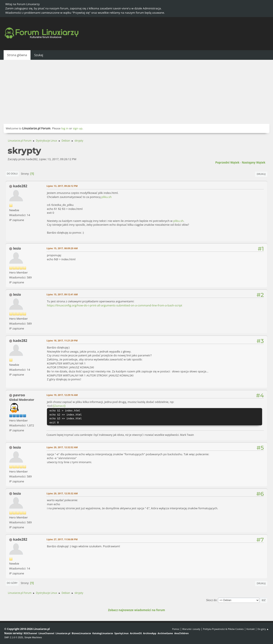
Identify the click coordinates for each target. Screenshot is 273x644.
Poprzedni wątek (227, 162)
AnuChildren (181, 633)
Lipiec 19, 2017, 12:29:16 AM (62, 395)
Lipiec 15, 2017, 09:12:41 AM (62, 294)
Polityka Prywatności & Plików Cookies (223, 629)
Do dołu (12, 173)
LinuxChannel (46, 633)
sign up (78, 128)
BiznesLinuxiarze (81, 633)
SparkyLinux (121, 633)
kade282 (20, 186)
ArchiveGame (165, 633)
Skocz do (211, 600)
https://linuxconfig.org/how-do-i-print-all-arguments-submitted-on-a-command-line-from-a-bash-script (115, 305)
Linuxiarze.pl (63, 633)
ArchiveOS (136, 633)
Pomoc (176, 629)
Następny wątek (254, 162)
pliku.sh (106, 197)
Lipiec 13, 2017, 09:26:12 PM (62, 186)
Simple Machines (33, 637)
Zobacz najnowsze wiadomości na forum (136, 610)
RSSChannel (30, 633)
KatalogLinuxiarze (103, 633)
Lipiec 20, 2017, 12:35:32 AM (62, 493)
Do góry (12, 583)
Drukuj (261, 174)
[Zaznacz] (59, 406)
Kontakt (250, 629)
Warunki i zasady (191, 629)
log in (65, 128)
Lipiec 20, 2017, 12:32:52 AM (62, 447)
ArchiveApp (150, 633)
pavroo (19, 395)
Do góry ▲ (263, 629)
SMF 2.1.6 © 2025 (14, 637)
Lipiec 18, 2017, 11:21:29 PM (62, 340)
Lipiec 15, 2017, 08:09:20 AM (62, 248)
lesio (17, 248)
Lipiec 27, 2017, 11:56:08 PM (62, 539)
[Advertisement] (136, 92)
